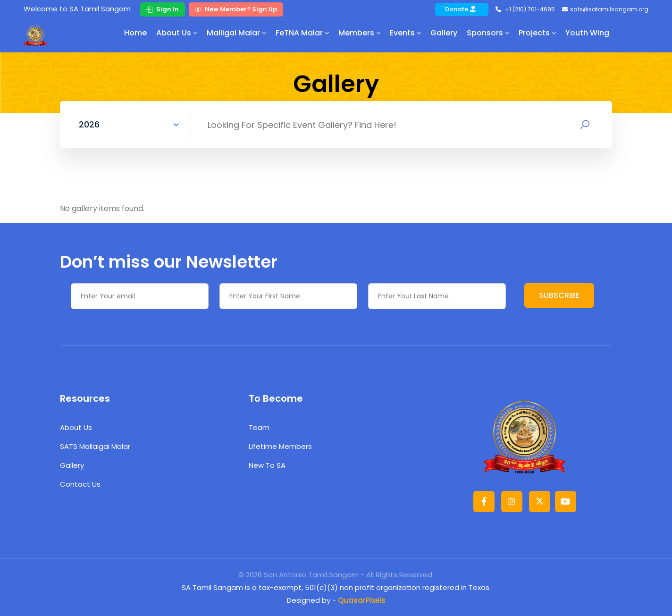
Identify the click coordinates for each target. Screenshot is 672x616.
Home (135, 33)
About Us (174, 33)
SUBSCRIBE (559, 295)
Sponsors (485, 33)
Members (356, 33)
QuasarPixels (362, 600)
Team (259, 428)
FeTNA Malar (299, 33)
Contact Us (80, 484)
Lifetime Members (280, 447)
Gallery (444, 33)
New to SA (267, 465)
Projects (534, 33)
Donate (461, 9)
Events (402, 33)
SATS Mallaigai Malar (95, 447)
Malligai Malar (233, 33)
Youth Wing (587, 33)
